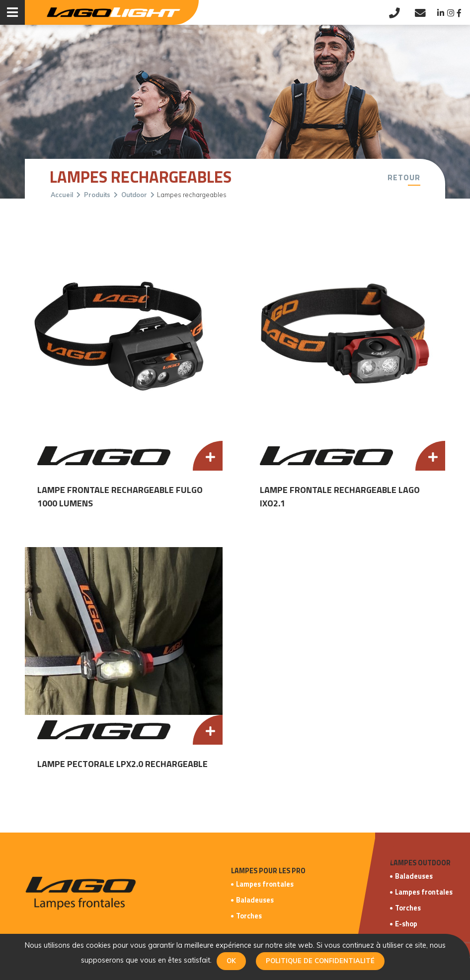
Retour (404, 177)
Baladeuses (255, 900)
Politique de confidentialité (320, 961)
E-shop (406, 924)
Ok (231, 961)
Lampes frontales (265, 884)
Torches (249, 916)
